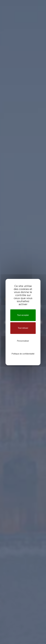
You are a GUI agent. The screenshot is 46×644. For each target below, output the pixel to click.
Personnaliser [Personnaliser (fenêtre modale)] (23, 341)
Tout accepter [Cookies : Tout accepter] (23, 315)
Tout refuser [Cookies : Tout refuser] (23, 328)
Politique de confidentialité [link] (23, 354)
